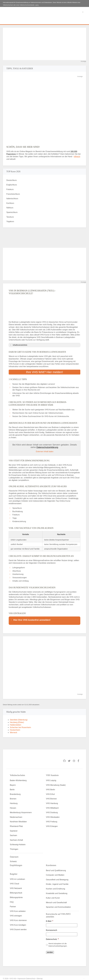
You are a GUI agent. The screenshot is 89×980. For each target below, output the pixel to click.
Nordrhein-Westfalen (18, 820)
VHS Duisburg (52, 811)
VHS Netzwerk (16, 887)
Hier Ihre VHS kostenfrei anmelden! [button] (30, 620)
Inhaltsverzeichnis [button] (18, 345)
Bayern (13, 784)
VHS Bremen (51, 797)
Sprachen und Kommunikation (58, 906)
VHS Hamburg (52, 802)
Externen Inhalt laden (45, 452)
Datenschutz (52, 938)
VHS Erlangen (52, 825)
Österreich (14, 855)
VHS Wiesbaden (53, 816)
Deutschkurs (12, 180)
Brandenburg (15, 793)
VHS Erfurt (50, 793)
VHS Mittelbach (52, 806)
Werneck (14, 731)
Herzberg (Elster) (17, 721)
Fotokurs (10, 189)
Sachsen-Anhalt (16, 839)
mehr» (37, 5)
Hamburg (14, 802)
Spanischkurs (12, 212)
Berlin (12, 788)
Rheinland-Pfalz (16, 825)
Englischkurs (12, 185)
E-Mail (50, 920)
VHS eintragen (16, 914)
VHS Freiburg (52, 820)
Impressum (22, 977)
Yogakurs (10, 221)
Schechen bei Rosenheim (20, 726)
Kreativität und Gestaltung (57, 892)
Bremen (13, 797)
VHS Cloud (14, 882)
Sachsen (13, 834)
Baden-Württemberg (18, 779)
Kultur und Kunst (53, 896)
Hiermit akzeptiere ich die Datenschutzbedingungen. (58, 943)
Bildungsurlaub (16, 891)
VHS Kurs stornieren (18, 919)
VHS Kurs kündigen (18, 923)
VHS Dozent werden (18, 928)
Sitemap (40, 977)
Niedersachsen (16, 816)
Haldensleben (16, 723)
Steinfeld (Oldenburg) (19, 718)
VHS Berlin (51, 788)
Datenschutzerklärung (47, 447)
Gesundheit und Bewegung (57, 878)
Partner (13, 905)
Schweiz (13, 860)
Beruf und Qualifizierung (56, 869)
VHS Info (13, 977)
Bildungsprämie (16, 896)
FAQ (12, 901)
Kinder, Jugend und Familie (57, 883)
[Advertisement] (44, 44)
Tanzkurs (10, 217)
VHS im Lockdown (17, 878)
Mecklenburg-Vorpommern (21, 811)
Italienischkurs (12, 199)
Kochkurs (10, 203)
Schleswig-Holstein (18, 843)
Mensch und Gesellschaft (56, 901)
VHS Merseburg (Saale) (56, 784)
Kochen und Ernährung (56, 887)
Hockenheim (15, 728)
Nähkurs (10, 208)
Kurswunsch (52, 929)
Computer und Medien (55, 873)
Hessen (13, 806)
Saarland (14, 829)
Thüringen (14, 848)
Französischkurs (13, 194)
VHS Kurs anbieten (18, 910)
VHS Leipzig (51, 779)
